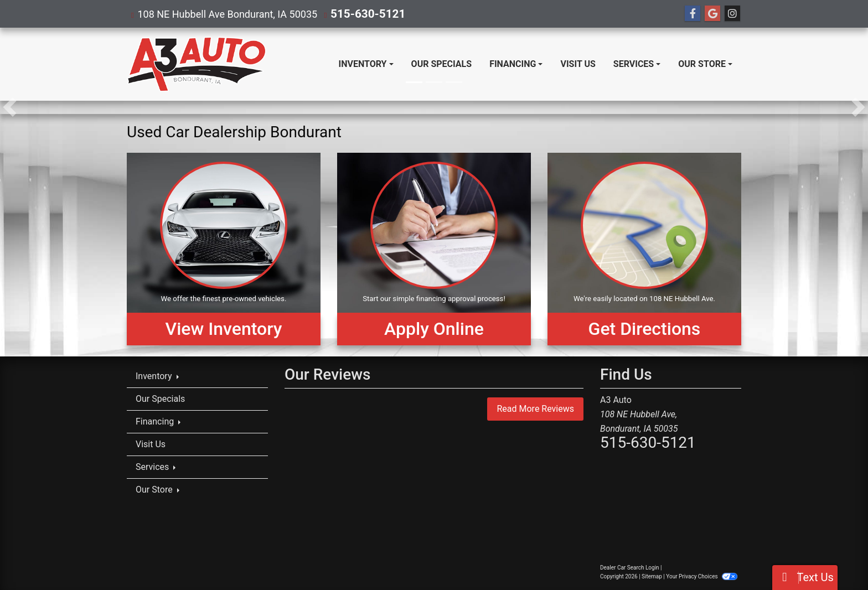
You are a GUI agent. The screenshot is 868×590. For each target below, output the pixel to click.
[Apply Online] (434, 249)
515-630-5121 (363, 14)
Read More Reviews (535, 409)
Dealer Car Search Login (630, 568)
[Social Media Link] (732, 14)
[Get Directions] (644, 249)
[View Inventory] (224, 249)
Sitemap (652, 576)
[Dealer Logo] (197, 64)
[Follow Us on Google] (712, 14)
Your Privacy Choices (702, 576)
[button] (10, 107)
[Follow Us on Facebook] (693, 14)
